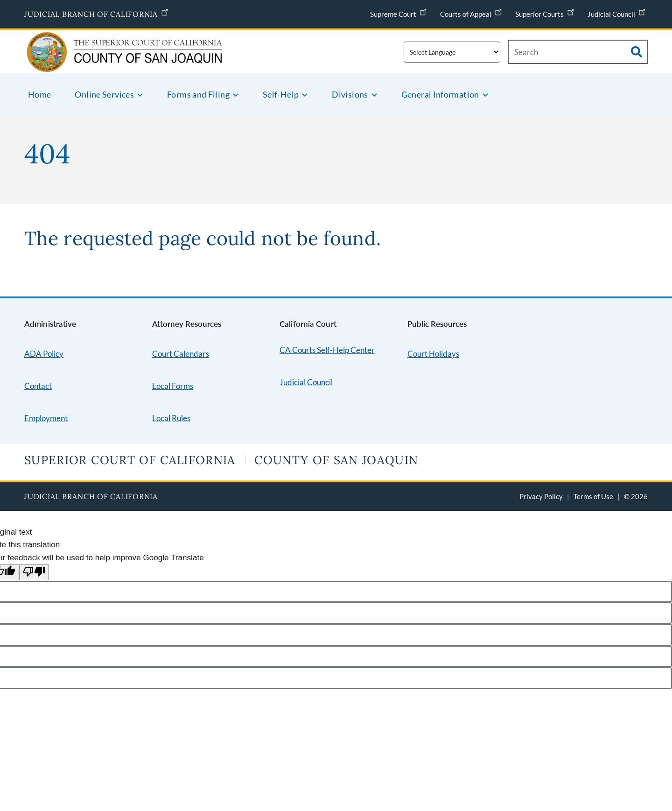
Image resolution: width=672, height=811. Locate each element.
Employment (46, 418)
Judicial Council (618, 12)
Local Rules (171, 418)
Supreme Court (399, 12)
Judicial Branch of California (98, 12)
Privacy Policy (541, 496)
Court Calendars (181, 354)
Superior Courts (546, 12)
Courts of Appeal (472, 12)
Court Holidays (433, 354)
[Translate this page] (452, 52)
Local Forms (173, 386)
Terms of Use (593, 496)
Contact (38, 386)
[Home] (91, 61)
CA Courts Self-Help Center (327, 350)
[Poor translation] (34, 572)
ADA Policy (44, 354)
